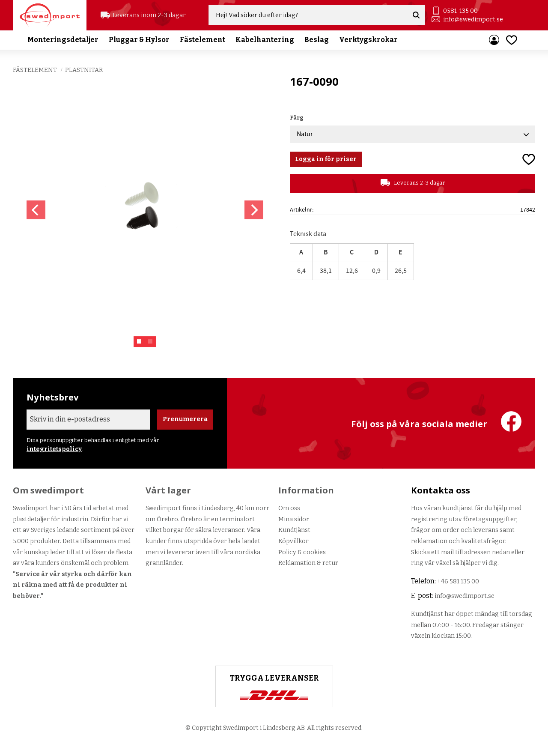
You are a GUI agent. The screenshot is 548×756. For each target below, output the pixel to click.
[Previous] (36, 210)
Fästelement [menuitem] (203, 40)
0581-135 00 (460, 11)
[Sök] (417, 15)
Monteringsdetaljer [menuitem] (63, 40)
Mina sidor (294, 519)
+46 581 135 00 (458, 581)
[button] (512, 40)
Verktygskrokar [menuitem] (368, 40)
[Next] (254, 210)
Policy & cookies (302, 552)
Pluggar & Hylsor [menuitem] (139, 40)
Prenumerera (185, 419)
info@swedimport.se (473, 19)
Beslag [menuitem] (317, 40)
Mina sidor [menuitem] (494, 41)
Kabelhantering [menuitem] (265, 40)
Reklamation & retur (308, 563)
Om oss (289, 508)
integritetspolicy (54, 449)
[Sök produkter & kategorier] (309, 15)
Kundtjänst (294, 530)
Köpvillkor (293, 541)
